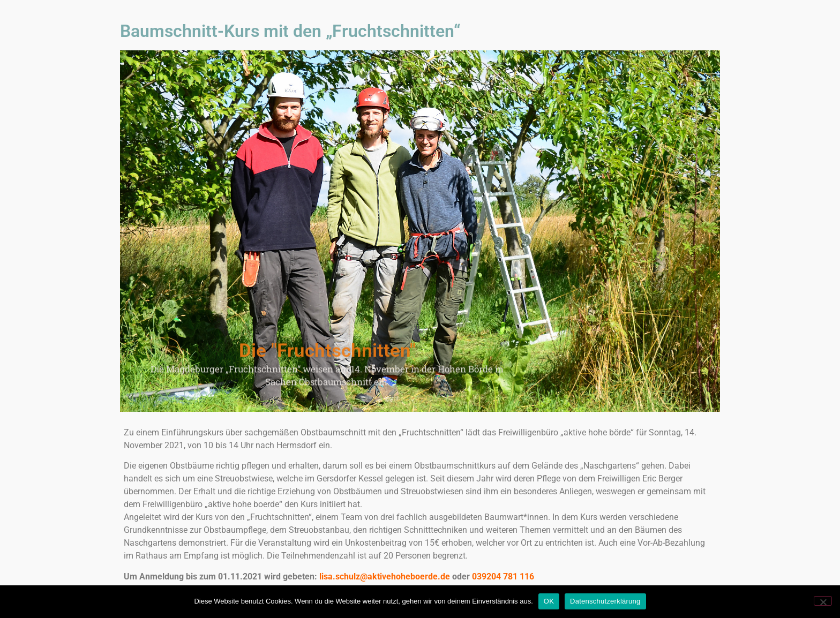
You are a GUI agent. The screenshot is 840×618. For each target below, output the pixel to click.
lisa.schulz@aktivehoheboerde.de (385, 576)
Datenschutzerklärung (605, 601)
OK (549, 601)
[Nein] (823, 601)
